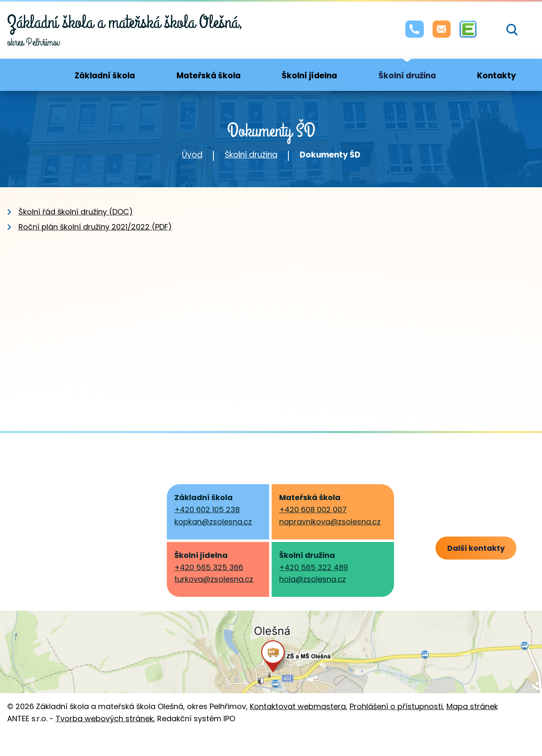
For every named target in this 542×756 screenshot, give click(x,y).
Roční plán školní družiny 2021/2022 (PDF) (95, 227)
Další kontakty (493, 548)
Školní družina (251, 155)
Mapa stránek (472, 726)
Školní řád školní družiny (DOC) (76, 212)
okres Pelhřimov (125, 30)
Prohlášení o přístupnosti (396, 726)
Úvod (192, 155)
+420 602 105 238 (207, 510)
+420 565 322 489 (314, 567)
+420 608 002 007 (313, 510)
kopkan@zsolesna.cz (213, 522)
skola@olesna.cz (55, 566)
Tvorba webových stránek (105, 738)
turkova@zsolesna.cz (214, 579)
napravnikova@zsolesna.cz (330, 522)
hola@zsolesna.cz (312, 579)
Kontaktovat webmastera (298, 726)
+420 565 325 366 (209, 567)
